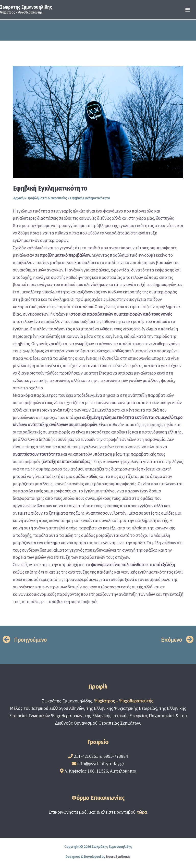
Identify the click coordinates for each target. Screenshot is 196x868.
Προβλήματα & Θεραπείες (47, 198)
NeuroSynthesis (118, 857)
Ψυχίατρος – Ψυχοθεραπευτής (124, 701)
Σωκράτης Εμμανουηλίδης (26, 7)
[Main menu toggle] (188, 10)
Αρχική (18, 198)
